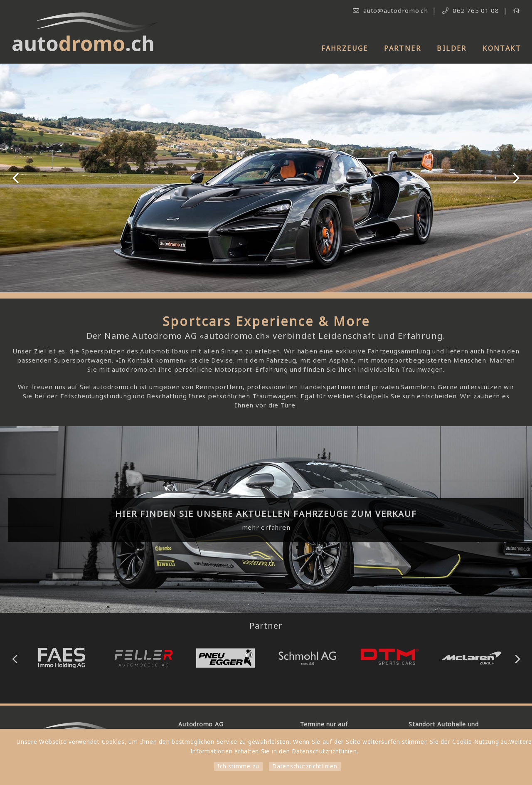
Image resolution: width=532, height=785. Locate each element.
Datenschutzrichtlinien (305, 766)
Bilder (452, 48)
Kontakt (502, 48)
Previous (16, 178)
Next (516, 178)
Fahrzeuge (345, 48)
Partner (403, 48)
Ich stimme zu (238, 766)
